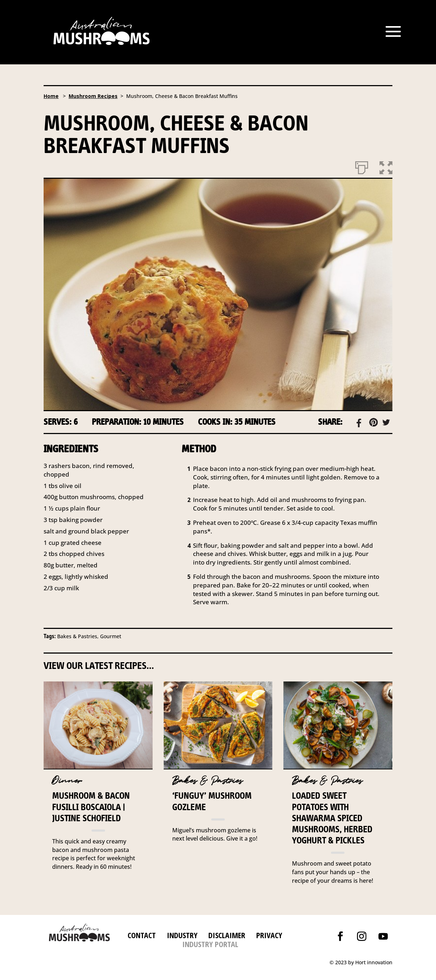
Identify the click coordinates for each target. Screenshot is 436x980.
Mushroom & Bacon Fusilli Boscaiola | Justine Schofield (91, 807)
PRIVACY (269, 935)
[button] (386, 166)
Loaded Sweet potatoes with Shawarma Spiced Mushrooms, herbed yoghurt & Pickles (332, 818)
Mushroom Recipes (93, 96)
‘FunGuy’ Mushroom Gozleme (212, 801)
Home (51, 96)
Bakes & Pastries (207, 781)
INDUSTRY (182, 935)
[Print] (362, 166)
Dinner (67, 781)
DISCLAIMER (226, 935)
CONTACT (142, 935)
